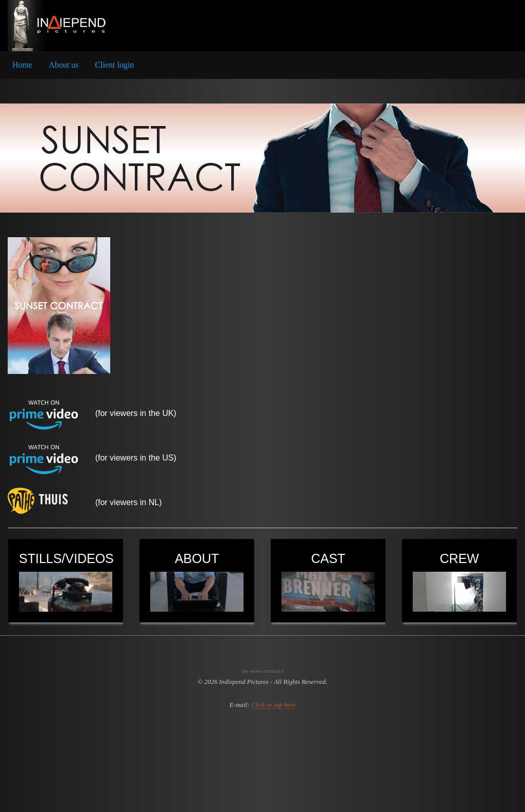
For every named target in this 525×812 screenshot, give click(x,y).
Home (22, 65)
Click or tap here (274, 705)
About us (64, 65)
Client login (114, 65)
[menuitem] (22, 65)
